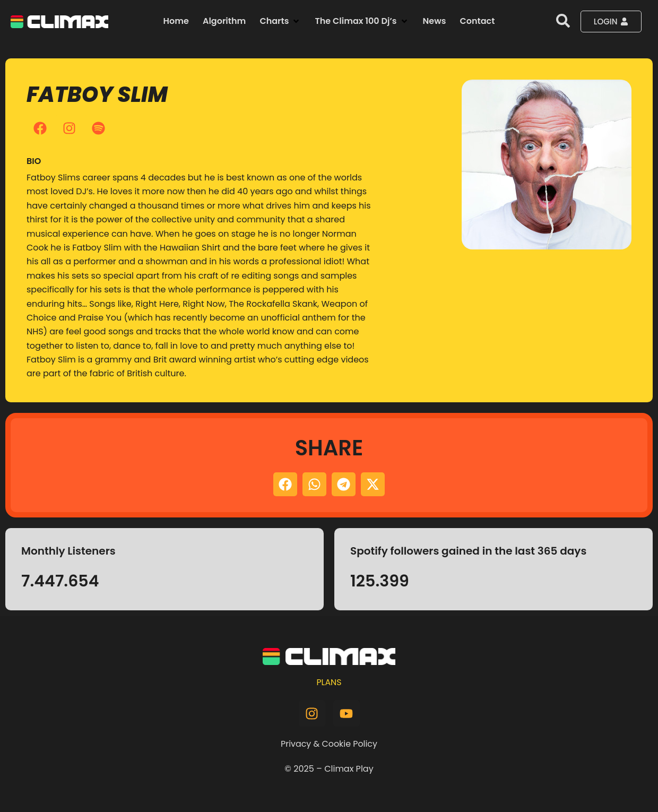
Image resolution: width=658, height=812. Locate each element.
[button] (280, 21)
